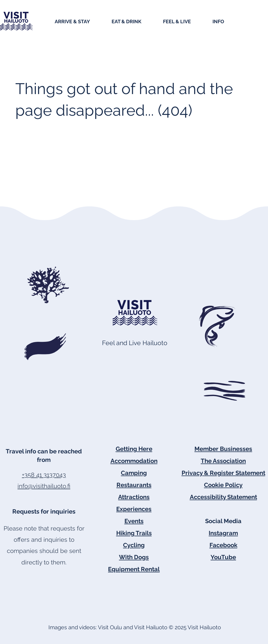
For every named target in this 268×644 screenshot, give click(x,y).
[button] (80, 21)
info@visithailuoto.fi (44, 486)
